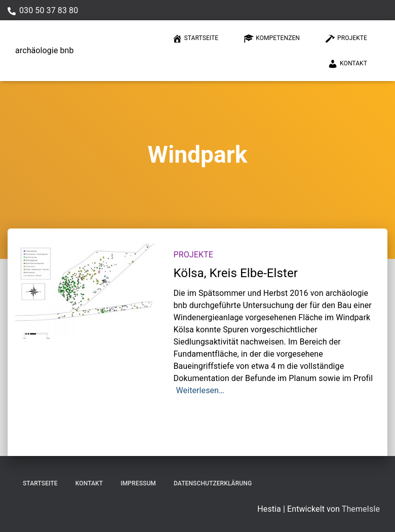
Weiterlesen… (200, 390)
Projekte (346, 39)
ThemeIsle (361, 509)
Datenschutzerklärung (213, 483)
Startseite (195, 39)
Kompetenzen (272, 39)
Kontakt (347, 64)
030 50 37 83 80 (49, 10)
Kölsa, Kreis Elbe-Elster (236, 273)
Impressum (138, 483)
